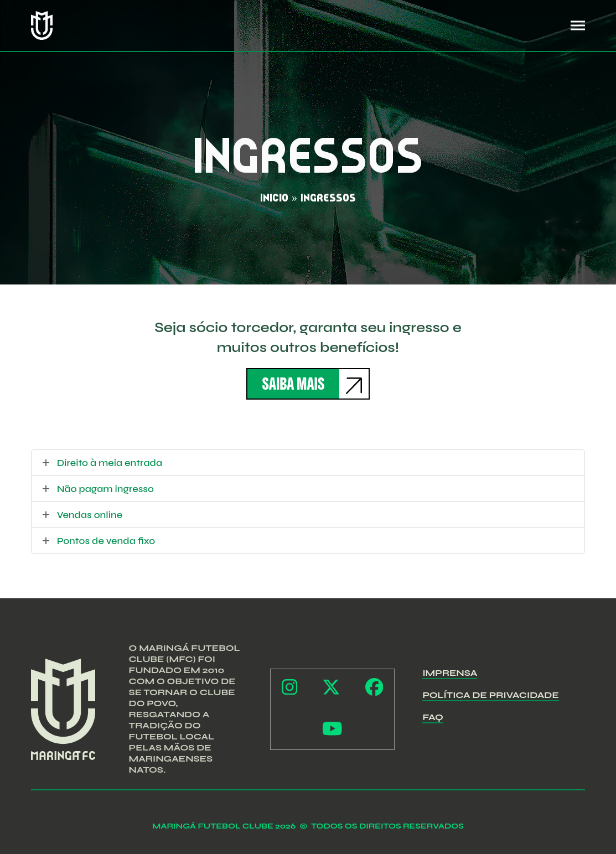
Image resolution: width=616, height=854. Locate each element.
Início (274, 198)
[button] (578, 26)
